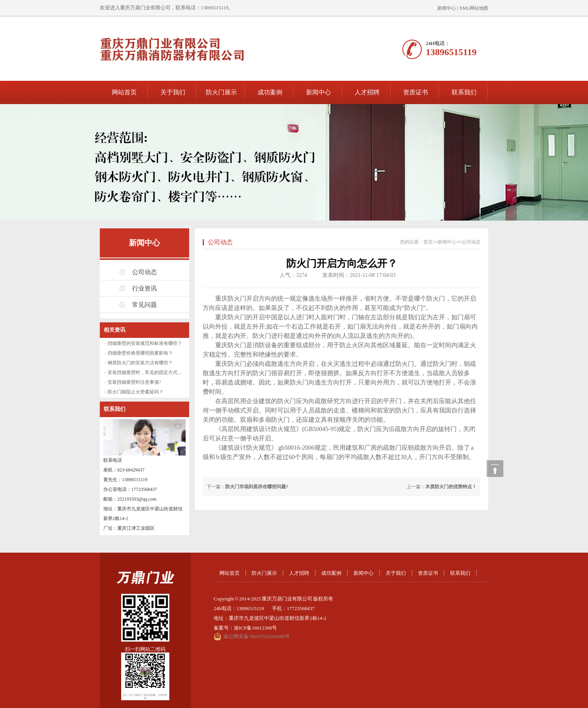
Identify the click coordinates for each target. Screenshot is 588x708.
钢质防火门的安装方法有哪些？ (140, 363)
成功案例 (270, 92)
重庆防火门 (231, 317)
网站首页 (124, 92)
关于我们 (173, 92)
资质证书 (416, 92)
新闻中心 (447, 8)
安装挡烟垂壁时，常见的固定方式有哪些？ (152, 372)
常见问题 (144, 305)
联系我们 (464, 92)
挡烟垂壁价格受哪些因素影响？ (140, 353)
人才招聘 (367, 92)
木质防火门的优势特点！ (451, 487)
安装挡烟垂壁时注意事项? (134, 382)
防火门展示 (221, 92)
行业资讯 (144, 288)
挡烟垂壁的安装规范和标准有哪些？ (145, 343)
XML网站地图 (474, 8)
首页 (428, 242)
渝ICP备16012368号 (255, 628)
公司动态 (144, 272)
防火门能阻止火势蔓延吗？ (136, 392)
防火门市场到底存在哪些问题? (257, 487)
